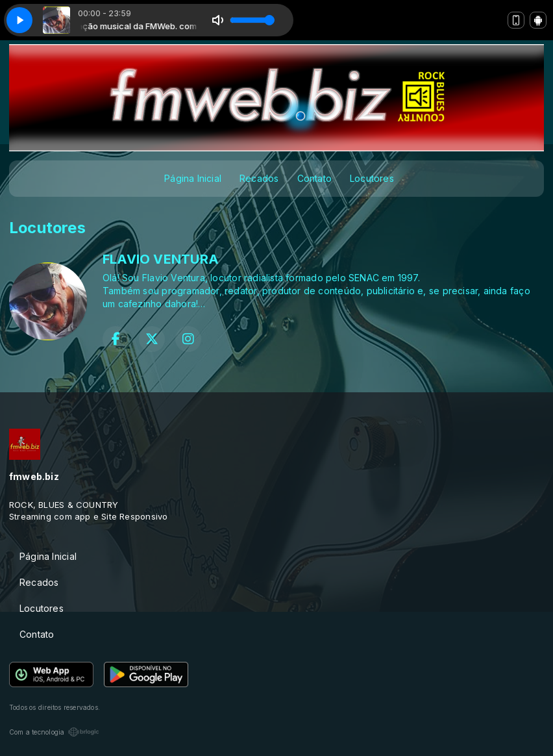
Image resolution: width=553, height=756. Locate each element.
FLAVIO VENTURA (161, 259)
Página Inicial (193, 178)
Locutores (372, 178)
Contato (314, 178)
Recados (259, 178)
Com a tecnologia (54, 732)
